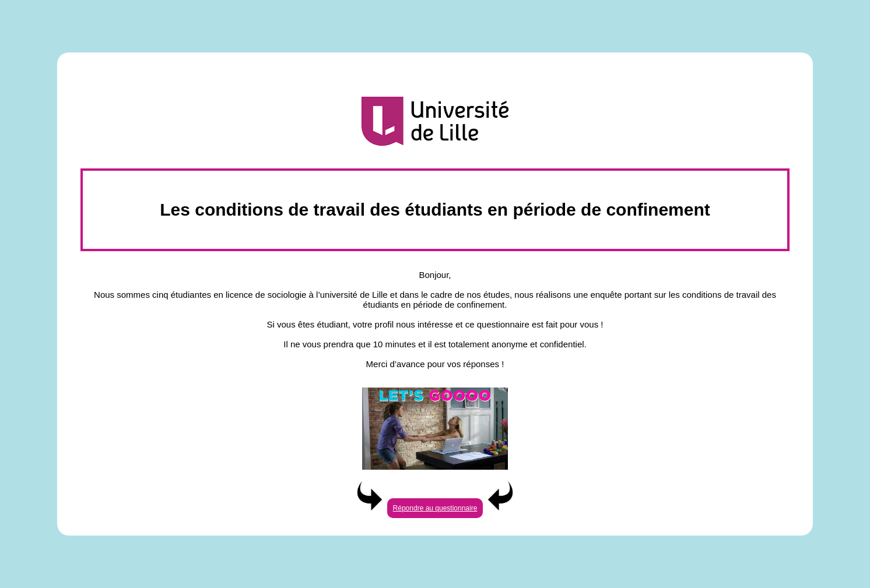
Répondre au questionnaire (435, 508)
